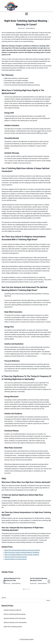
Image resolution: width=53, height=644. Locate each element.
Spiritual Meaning (30, 28)
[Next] (49, 582)
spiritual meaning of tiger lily (12, 610)
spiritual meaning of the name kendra (15, 622)
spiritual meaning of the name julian (15, 618)
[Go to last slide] (4, 582)
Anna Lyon (22, 28)
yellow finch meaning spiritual (13, 627)
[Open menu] (26, 14)
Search (4, 598)
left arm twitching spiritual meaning (15, 614)
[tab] (24, 589)
